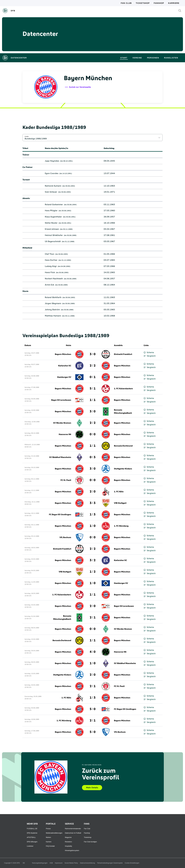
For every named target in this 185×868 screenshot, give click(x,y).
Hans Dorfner (51, 260)
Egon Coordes (52, 173)
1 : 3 (93, 515)
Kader (27, 136)
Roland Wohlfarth (53, 297)
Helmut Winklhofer (54, 235)
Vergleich (150, 356)
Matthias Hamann (53, 316)
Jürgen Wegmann (53, 303)
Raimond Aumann (53, 186)
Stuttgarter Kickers (123, 469)
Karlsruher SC (65, 366)
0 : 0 (93, 434)
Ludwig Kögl (51, 266)
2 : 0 (93, 492)
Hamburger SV (64, 377)
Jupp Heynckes (52, 161)
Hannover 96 (65, 434)
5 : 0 (93, 709)
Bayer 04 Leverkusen (61, 400)
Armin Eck (49, 285)
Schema (149, 353)
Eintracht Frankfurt (123, 354)
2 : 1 (93, 618)
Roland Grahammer (54, 205)
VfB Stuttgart (120, 503)
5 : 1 (93, 389)
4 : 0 (93, 652)
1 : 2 (93, 572)
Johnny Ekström (52, 310)
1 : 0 (93, 526)
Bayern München (63, 354)
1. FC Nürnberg (121, 526)
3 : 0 (93, 354)
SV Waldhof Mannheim (60, 457)
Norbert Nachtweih (54, 279)
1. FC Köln (119, 492)
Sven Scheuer (51, 192)
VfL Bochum (65, 537)
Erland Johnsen (52, 229)
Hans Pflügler (51, 211)
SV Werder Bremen (62, 423)
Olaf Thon (50, 254)
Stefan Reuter (51, 223)
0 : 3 (93, 457)
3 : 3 (93, 503)
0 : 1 (93, 377)
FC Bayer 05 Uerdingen (60, 515)
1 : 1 (93, 400)
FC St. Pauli (66, 480)
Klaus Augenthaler (53, 217)
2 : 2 (93, 366)
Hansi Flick (50, 272)
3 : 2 (93, 560)
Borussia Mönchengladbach (123, 411)
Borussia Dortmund (123, 446)
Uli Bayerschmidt (53, 241)
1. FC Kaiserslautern (123, 389)
